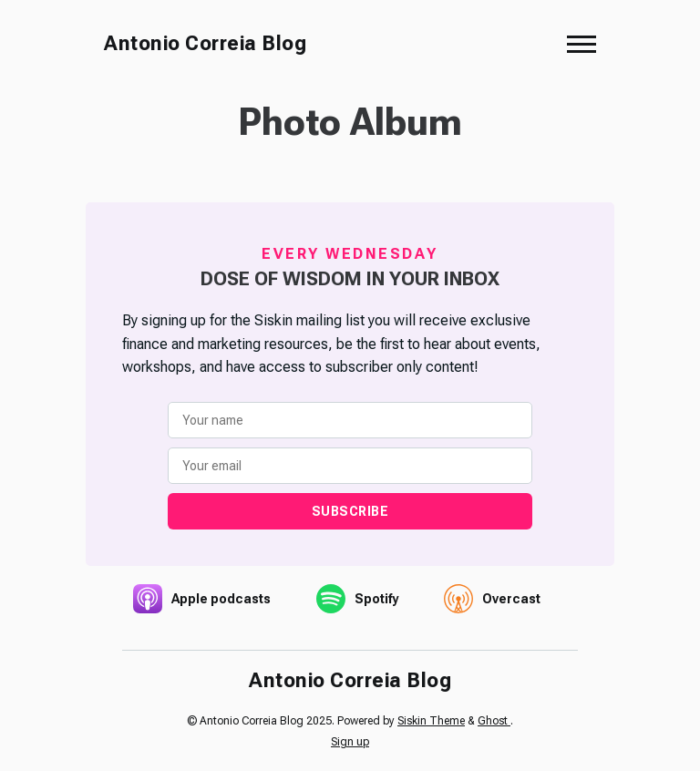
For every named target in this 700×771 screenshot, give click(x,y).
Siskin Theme (431, 721)
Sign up (350, 742)
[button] (582, 44)
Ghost (494, 721)
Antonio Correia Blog (205, 43)
